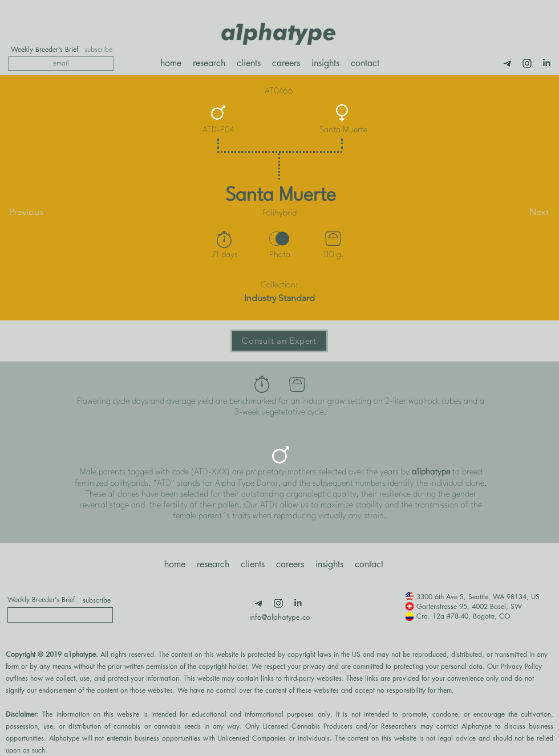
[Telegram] (508, 63)
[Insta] (527, 63)
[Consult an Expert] (279, 341)
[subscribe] (98, 50)
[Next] (520, 212)
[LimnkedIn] (546, 63)
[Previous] (47, 212)
